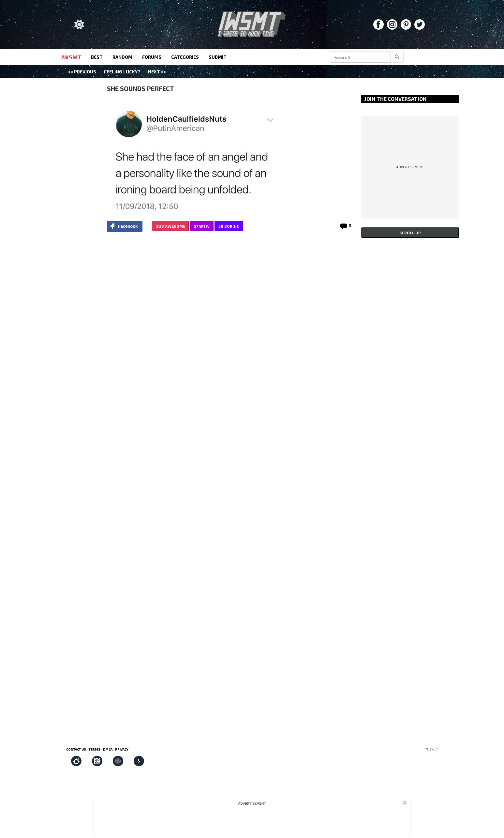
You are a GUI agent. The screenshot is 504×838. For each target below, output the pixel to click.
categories (185, 57)
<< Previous (82, 72)
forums (152, 57)
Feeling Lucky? (122, 72)
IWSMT (71, 57)
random (122, 57)
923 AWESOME (171, 226)
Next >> (157, 72)
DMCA (108, 749)
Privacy (122, 749)
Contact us (76, 749)
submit (218, 57)
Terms (95, 749)
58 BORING (229, 226)
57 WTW (202, 226)
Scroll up (410, 233)
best (97, 57)
